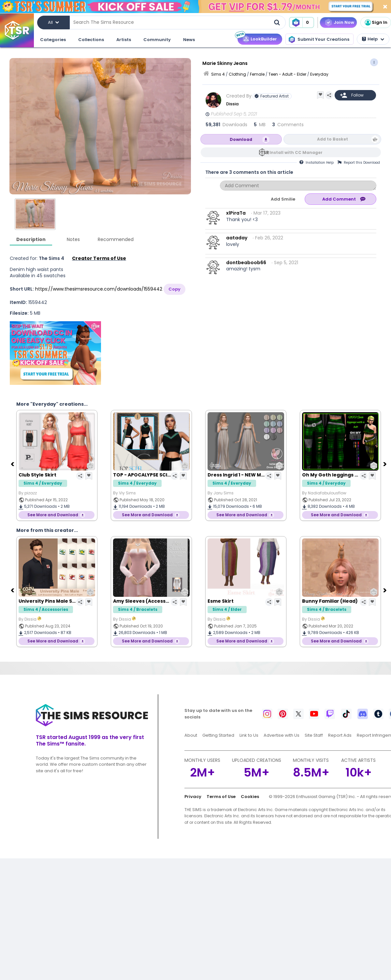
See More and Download (53, 515)
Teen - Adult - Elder (287, 74)
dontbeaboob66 (246, 263)
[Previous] (13, 464)
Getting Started (218, 735)
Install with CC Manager (296, 152)
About (191, 735)
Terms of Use (221, 797)
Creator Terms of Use (99, 258)
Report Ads (340, 735)
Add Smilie (283, 199)
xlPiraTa (236, 213)
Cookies (250, 797)
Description (31, 239)
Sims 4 (218, 74)
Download (241, 139)
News (189, 40)
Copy (174, 289)
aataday (237, 238)
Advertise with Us (282, 735)
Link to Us (249, 735)
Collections (91, 40)
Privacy (193, 797)
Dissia (232, 104)
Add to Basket (333, 139)
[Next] (385, 464)
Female (257, 74)
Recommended (116, 239)
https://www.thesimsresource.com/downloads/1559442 (99, 289)
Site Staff (314, 735)
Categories (53, 40)
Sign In (376, 23)
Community (157, 40)
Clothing (237, 74)
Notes (73, 239)
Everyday (319, 74)
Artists (124, 40)
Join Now (344, 22)
